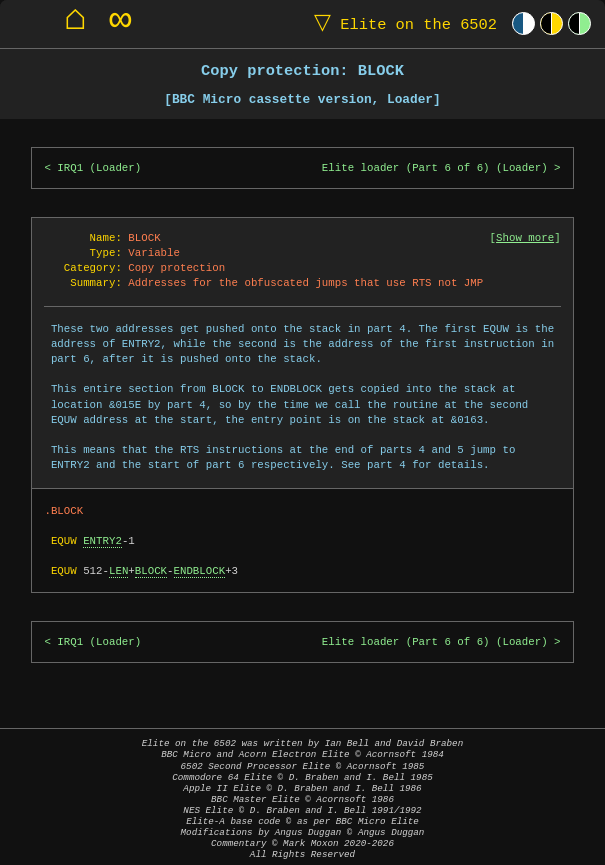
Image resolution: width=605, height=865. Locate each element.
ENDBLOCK (200, 571)
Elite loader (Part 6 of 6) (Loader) (435, 168)
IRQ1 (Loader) (99, 168)
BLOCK (151, 571)
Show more (525, 238)
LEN (118, 571)
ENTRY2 (102, 541)
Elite (401, 23)
